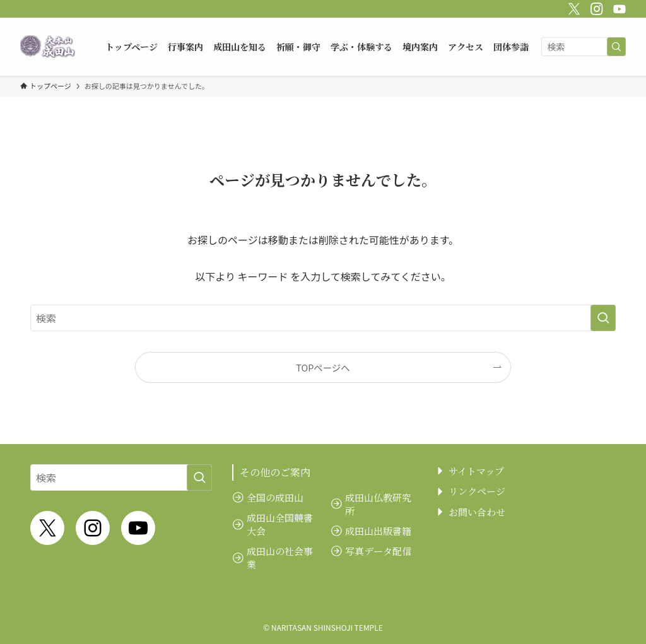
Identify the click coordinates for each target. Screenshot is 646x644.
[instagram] (595, 7)
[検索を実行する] (616, 47)
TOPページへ (323, 367)
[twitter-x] (572, 7)
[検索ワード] (584, 47)
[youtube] (618, 7)
